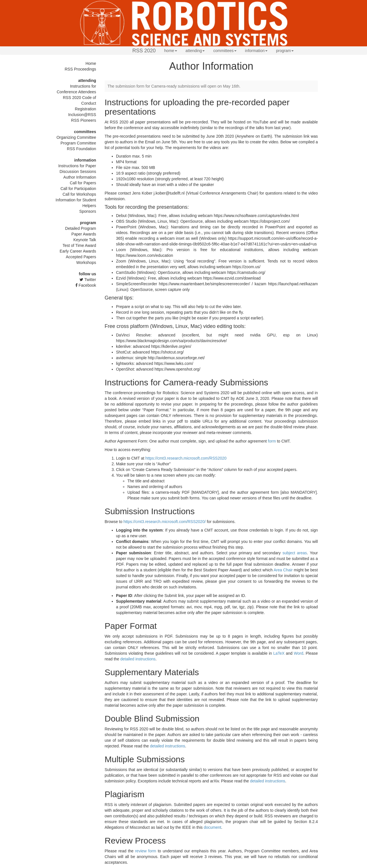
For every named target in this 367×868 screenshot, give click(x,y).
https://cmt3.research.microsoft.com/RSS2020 (186, 458)
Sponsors (88, 211)
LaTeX (279, 653)
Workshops (86, 263)
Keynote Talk (85, 240)
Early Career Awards (78, 251)
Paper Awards (84, 234)
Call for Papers (83, 183)
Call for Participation (78, 189)
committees (225, 51)
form (272, 441)
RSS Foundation (81, 149)
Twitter (88, 280)
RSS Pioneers (84, 120)
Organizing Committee (76, 137)
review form (146, 851)
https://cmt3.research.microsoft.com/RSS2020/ (164, 522)
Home (91, 63)
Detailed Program (81, 228)
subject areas (295, 553)
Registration (85, 109)
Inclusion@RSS (82, 115)
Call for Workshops (79, 194)
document (212, 827)
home (171, 51)
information (256, 51)
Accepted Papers (81, 257)
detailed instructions (138, 659)
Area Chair (283, 570)
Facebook (86, 285)
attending (195, 51)
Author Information (80, 177)
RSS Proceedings (80, 69)
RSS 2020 (144, 51)
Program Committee (78, 143)
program (285, 51)
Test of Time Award (79, 245)
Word (298, 653)
